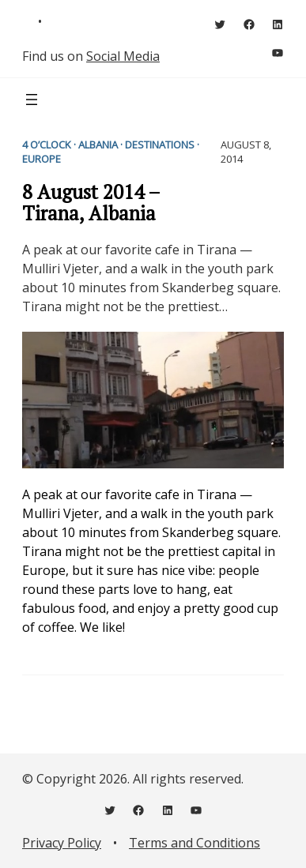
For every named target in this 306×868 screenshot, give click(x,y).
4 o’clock (47, 145)
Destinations (160, 145)
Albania (98, 145)
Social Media (123, 56)
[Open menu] (32, 100)
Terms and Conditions (195, 843)
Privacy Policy (62, 843)
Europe (42, 159)
